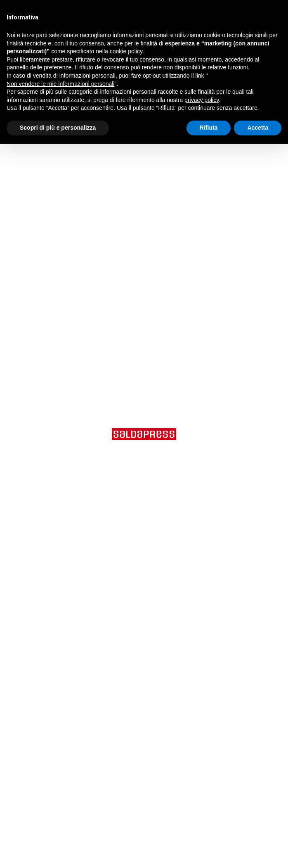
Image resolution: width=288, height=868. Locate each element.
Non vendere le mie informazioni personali (60, 84)
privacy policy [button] (202, 100)
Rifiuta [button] (209, 128)
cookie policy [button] (126, 51)
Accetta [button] (258, 128)
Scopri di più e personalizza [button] (58, 128)
